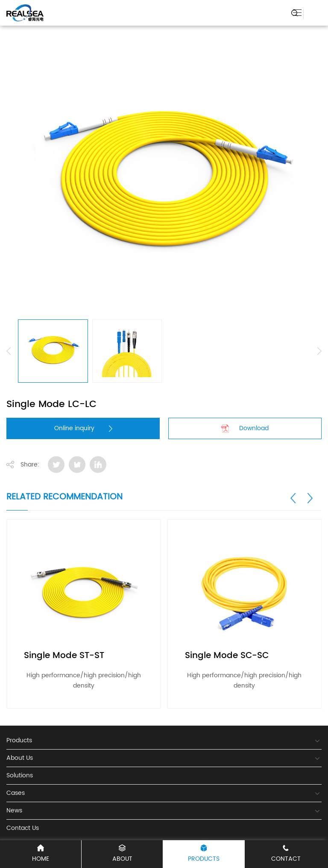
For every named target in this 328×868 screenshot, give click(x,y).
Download (245, 428)
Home (41, 854)
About (122, 854)
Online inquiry (83, 428)
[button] (293, 498)
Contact (286, 854)
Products (204, 854)
